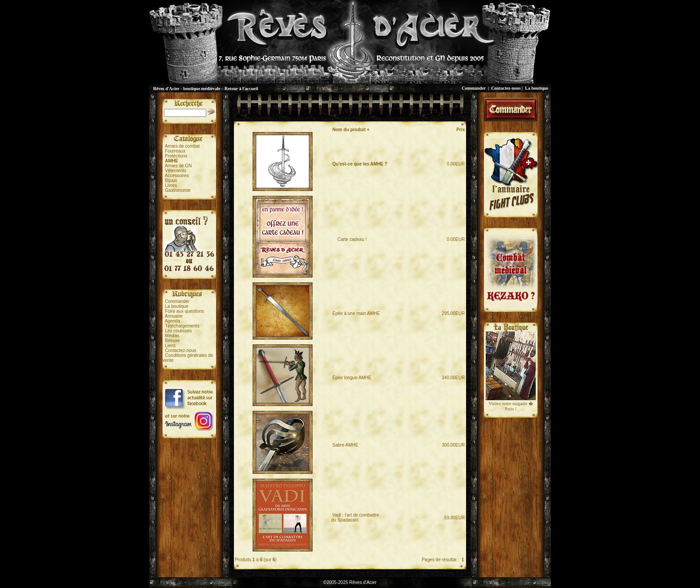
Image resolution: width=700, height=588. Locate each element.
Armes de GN (178, 166)
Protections (176, 156)
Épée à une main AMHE (356, 313)
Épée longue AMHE (352, 378)
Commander (474, 88)
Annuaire (174, 316)
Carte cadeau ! (350, 239)
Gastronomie (178, 190)
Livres (171, 185)
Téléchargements (182, 326)
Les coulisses (179, 331)
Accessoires (177, 176)
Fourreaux (175, 151)
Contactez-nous (506, 88)
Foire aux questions (185, 311)
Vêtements (176, 171)
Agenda (172, 321)
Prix (460, 130)
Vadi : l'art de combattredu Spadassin (355, 518)
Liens (171, 346)
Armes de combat (182, 146)
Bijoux (171, 180)
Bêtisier (173, 341)
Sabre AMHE (346, 445)
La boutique (537, 88)
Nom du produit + (351, 130)
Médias (172, 336)
